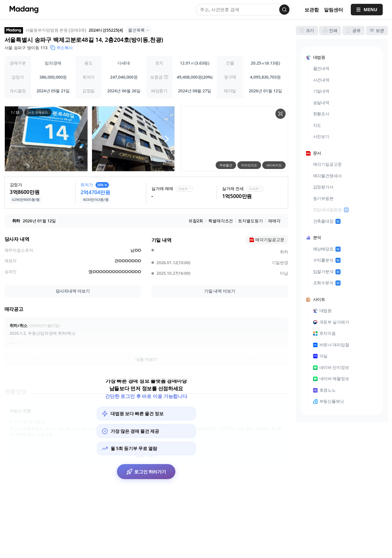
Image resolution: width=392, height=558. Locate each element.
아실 (320, 356)
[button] (46, 139)
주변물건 (226, 165)
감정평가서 (323, 187)
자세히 (185, 189)
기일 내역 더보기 (220, 291)
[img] (166, 77)
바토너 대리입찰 (331, 345)
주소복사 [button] (62, 48)
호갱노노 (325, 390)
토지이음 (325, 333)
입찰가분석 (327, 271)
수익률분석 (327, 260)
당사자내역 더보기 (73, 291)
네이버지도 (274, 165)
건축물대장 (327, 221)
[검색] (284, 10)
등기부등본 (323, 198)
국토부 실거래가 (331, 322)
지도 (317, 125)
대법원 (323, 310)
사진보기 (321, 136)
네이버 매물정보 (331, 378)
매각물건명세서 (327, 176)
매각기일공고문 (327, 164)
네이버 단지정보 (331, 367)
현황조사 (321, 114)
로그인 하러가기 (146, 473)
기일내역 (321, 91)
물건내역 (321, 68)
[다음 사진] (166, 139)
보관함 (312, 10)
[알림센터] (334, 10)
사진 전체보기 (38, 112)
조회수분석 (327, 283)
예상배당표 (327, 249)
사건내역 (321, 80)
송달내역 (321, 103)
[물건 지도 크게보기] (281, 114)
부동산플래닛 (329, 401)
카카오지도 (249, 165)
